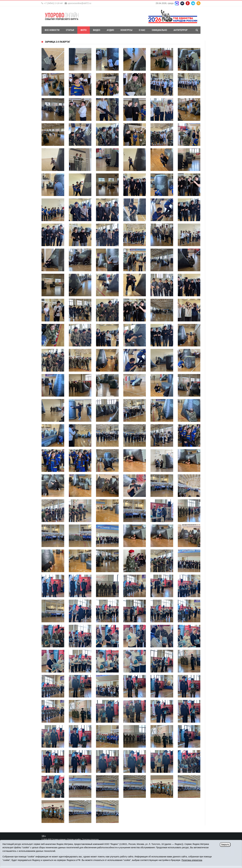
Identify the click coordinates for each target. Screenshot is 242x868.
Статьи (70, 30)
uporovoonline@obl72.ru (79, 3)
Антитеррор (180, 30)
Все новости (52, 30)
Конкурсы (126, 30)
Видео (97, 30)
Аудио (110, 30)
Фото (84, 30)
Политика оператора (90, 839)
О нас (142, 30)
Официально (159, 30)
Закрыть (225, 845)
